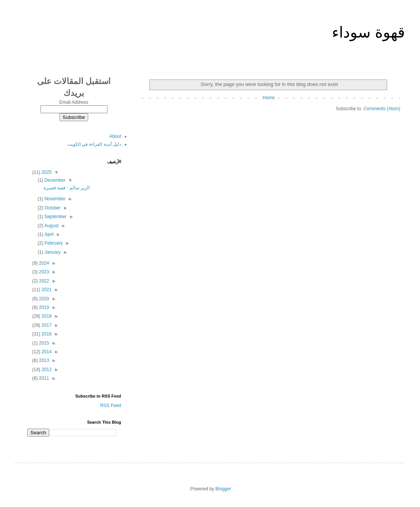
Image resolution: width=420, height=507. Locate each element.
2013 (44, 360)
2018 (46, 316)
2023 (44, 272)
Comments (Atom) (382, 109)
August (51, 226)
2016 (46, 334)
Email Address (74, 102)
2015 (44, 343)
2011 (44, 378)
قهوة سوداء (368, 32)
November (54, 199)
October (52, 208)
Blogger (223, 489)
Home (269, 98)
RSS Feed (111, 406)
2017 (46, 325)
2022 (44, 281)
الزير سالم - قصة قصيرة (67, 188)
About (115, 136)
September (55, 217)
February (53, 243)
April (48, 234)
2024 (44, 263)
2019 (44, 307)
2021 (46, 290)
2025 (46, 172)
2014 (46, 352)
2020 (44, 299)
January (52, 252)
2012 (46, 370)
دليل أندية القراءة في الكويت (94, 144)
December (54, 180)
